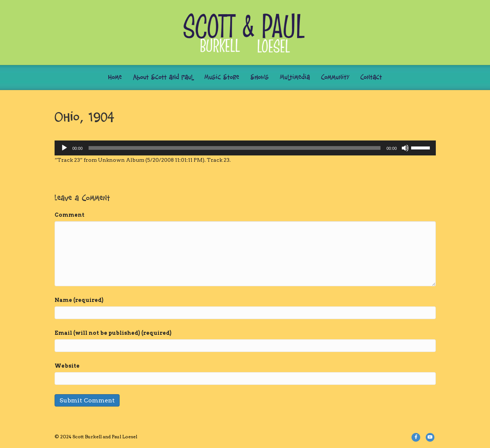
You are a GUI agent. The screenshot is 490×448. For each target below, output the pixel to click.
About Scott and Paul (163, 78)
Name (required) (79, 300)
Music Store (222, 78)
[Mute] (405, 148)
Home (115, 78)
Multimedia (295, 78)
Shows (260, 78)
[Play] (64, 148)
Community (335, 78)
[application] (245, 148)
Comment (70, 215)
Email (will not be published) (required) (113, 333)
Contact (371, 78)
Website (67, 366)
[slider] (235, 148)
